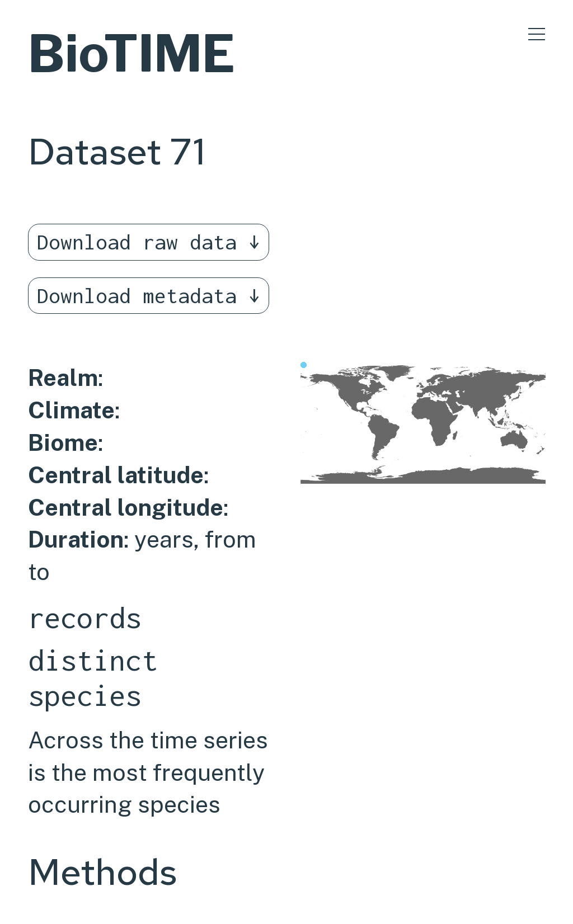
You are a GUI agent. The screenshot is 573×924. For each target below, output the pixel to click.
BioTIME (131, 53)
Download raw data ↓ (149, 242)
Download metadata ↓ (149, 296)
